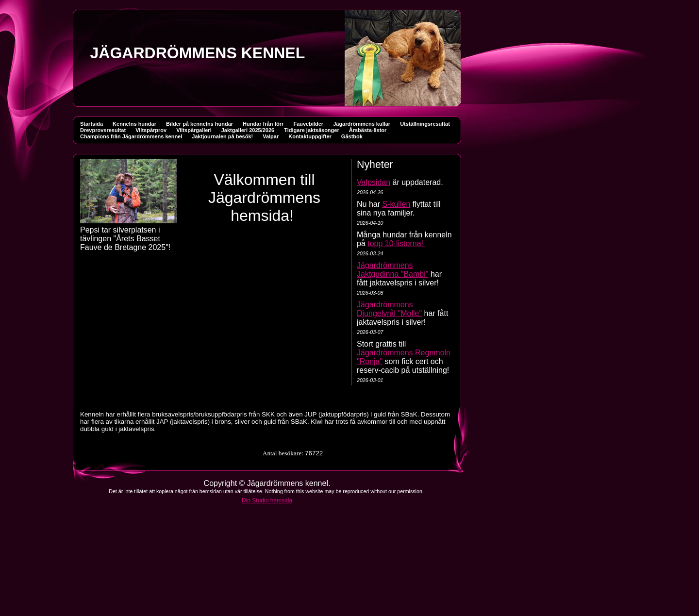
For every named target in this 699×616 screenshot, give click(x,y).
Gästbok (352, 136)
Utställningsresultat (425, 124)
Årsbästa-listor (368, 130)
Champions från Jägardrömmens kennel (131, 136)
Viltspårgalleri (194, 130)
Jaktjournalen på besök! (222, 136)
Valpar (271, 136)
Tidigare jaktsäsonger (312, 130)
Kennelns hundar (134, 124)
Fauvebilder (308, 124)
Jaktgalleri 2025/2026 (248, 130)
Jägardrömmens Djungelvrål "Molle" (389, 309)
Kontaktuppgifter (310, 136)
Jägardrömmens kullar (362, 124)
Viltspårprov (151, 130)
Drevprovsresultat (103, 130)
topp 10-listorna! (396, 243)
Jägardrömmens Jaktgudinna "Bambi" (392, 270)
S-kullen (396, 204)
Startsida (92, 124)
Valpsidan (374, 182)
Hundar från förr (263, 124)
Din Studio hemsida (267, 500)
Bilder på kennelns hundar (200, 124)
